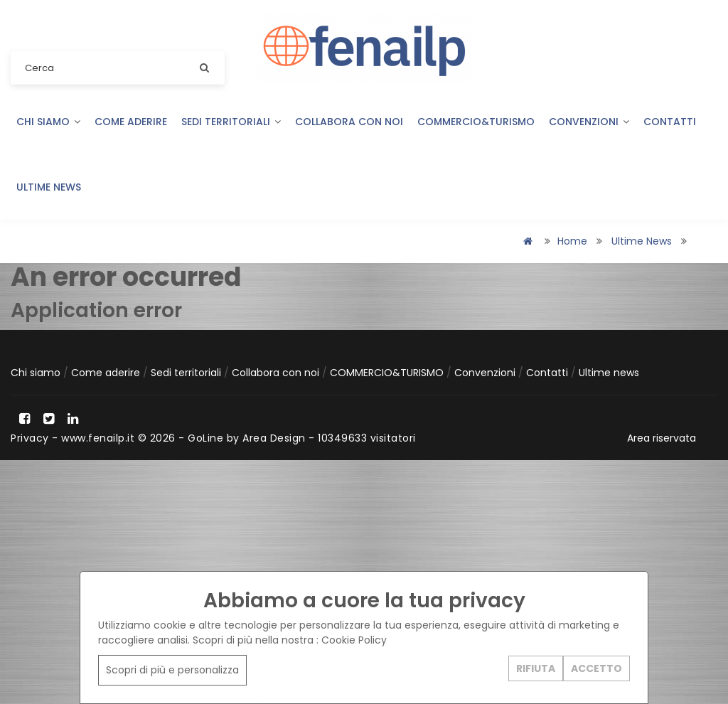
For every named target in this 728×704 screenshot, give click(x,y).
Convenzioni (589, 122)
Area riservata (662, 438)
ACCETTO (596, 668)
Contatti (670, 122)
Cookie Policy (354, 640)
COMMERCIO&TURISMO (476, 122)
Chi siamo (48, 122)
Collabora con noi (349, 122)
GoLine (205, 438)
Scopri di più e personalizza (172, 670)
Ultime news (49, 187)
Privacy (30, 438)
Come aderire (131, 122)
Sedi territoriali (231, 122)
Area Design (274, 438)
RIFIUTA (536, 668)
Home (572, 241)
